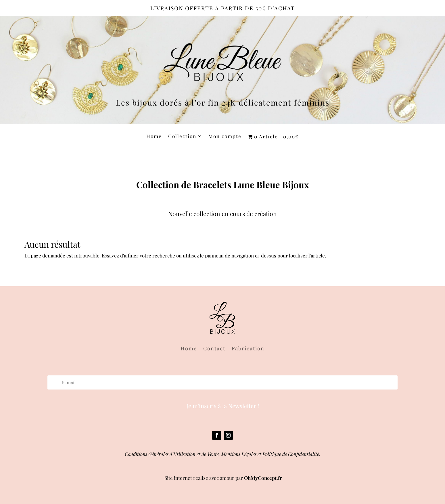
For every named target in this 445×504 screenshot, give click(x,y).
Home (154, 137)
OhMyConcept (260, 478)
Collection (182, 137)
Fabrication (248, 349)
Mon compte (225, 137)
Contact (214, 349)
